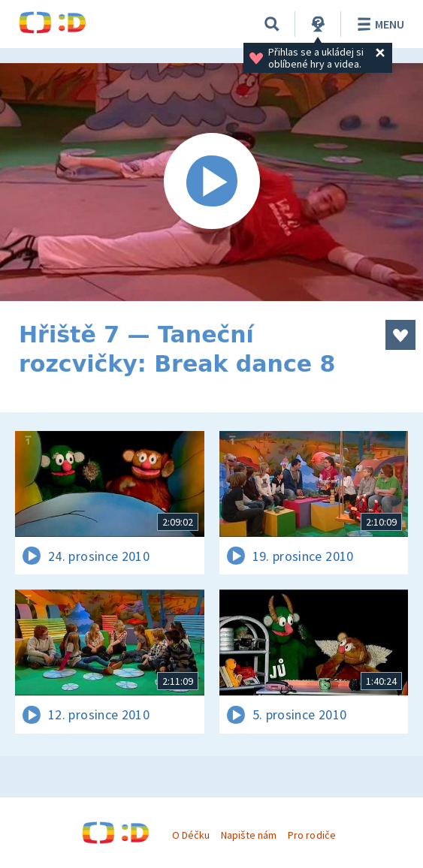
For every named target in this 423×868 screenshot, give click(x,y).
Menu (378, 24)
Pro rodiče (311, 835)
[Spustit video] (211, 182)
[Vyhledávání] (272, 24)
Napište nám (249, 835)
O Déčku (191, 835)
